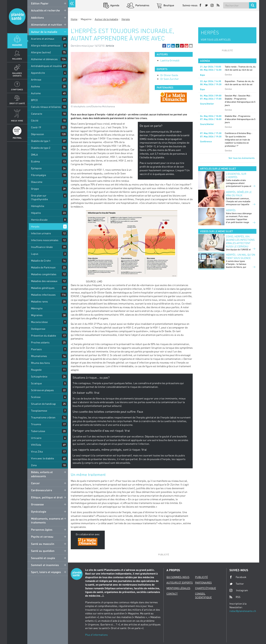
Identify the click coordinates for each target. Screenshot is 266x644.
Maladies (17, 59)
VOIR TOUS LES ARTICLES (216, 40)
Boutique (169, 5)
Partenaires (142, 5)
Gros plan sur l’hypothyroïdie (39, 197)
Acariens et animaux (43, 39)
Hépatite (36, 213)
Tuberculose (38, 431)
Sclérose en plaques (42, 390)
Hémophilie (38, 206)
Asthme (35, 86)
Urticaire (36, 438)
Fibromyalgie (39, 175)
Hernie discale (39, 220)
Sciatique (36, 383)
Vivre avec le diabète (42, 458)
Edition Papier (40, 3)
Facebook (238, 577)
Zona (34, 465)
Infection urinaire (41, 233)
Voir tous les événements (242, 158)
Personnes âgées (42, 530)
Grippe (35, 189)
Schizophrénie (39, 376)
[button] (164, 46)
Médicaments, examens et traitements (47, 520)
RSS (235, 597)
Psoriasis (36, 349)
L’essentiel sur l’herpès (236, 175)
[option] (174, 97)
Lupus (35, 254)
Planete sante (17, 17)
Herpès (35, 226)
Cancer (35, 483)
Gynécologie (39, 511)
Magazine (17, 45)
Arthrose (36, 80)
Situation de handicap (43, 404)
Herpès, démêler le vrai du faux (239, 194)
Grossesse (37, 504)
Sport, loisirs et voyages (46, 572)
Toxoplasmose (39, 411)
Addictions (37, 18)
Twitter (237, 584)
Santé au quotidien (43, 551)
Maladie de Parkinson (43, 267)
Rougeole (36, 370)
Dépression (37, 134)
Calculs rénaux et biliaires (46, 107)
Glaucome (37, 182)
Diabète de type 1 (41, 141)
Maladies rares (39, 301)
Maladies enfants (17, 74)
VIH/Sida (36, 445)
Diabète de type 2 (41, 148)
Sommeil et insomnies (45, 565)
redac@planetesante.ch (243, 611)
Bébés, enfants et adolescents (42, 474)
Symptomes (17, 89)
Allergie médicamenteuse (46, 45)
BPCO (34, 100)
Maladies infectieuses (43, 295)
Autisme (36, 93)
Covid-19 (36, 127)
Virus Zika (37, 451)
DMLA (34, 155)
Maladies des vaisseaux (44, 281)
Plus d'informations (96, 635)
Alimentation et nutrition (47, 25)
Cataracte (37, 114)
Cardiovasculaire (42, 490)
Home (74, 19)
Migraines (37, 315)
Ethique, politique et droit (47, 497)
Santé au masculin (43, 544)
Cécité (35, 120)
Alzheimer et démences (44, 59)
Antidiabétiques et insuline (46, 66)
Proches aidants (40, 342)
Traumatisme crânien (43, 417)
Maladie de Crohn (41, 261)
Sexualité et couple (43, 558)
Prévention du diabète (44, 336)
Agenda (114, 5)
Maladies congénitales (44, 274)
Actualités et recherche (45, 10)
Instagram (239, 590)
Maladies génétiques (43, 288)
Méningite (37, 308)
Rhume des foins (40, 363)
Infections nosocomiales (45, 240)
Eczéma (35, 161)
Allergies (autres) (41, 52)
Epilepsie (36, 168)
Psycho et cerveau (42, 537)
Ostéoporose (38, 329)
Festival (17, 138)
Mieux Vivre (17, 121)
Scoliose (36, 397)
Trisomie (36, 424)
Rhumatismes (39, 356)
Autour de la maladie (44, 32)
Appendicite (38, 73)
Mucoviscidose (39, 322)
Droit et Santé (17, 103)
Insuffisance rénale (42, 247)
